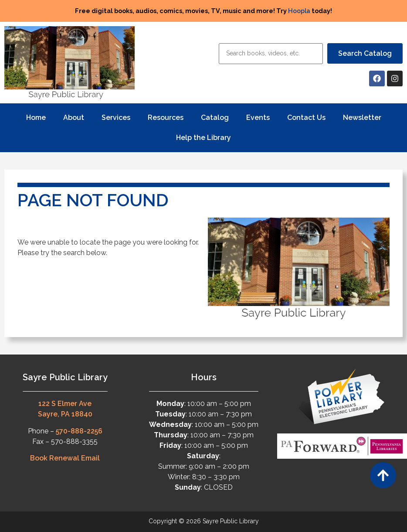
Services (116, 118)
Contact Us (306, 118)
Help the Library (203, 138)
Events (258, 118)
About (74, 118)
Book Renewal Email (65, 458)
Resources (166, 118)
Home (36, 118)
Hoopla (299, 11)
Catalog (215, 118)
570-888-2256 (79, 431)
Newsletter (362, 118)
